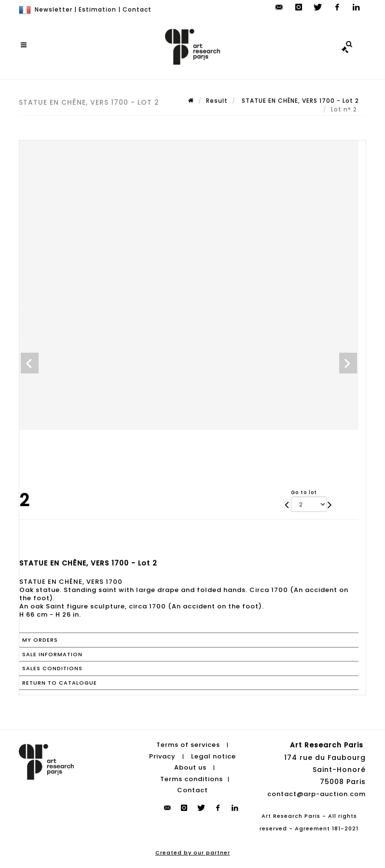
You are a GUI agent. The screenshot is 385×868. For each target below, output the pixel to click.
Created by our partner (193, 853)
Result (217, 101)
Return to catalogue (60, 683)
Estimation (97, 9)
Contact (137, 9)
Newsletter (54, 9)
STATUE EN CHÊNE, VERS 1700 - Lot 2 (299, 101)
